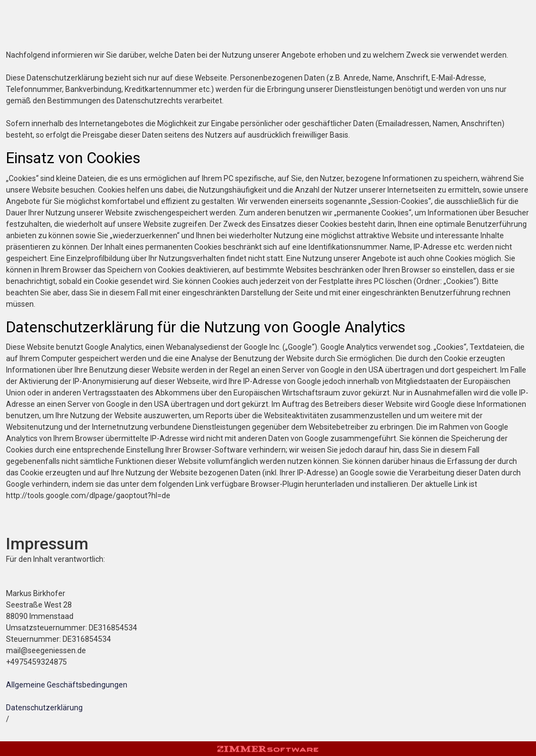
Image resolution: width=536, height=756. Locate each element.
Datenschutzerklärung (44, 708)
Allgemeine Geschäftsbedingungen (67, 685)
